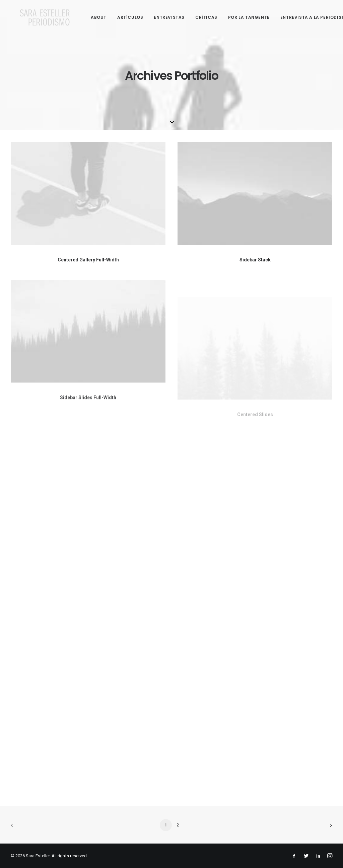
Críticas (198, 17)
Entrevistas (160, 17)
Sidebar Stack (255, 260)
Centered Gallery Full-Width (88, 260)
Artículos (121, 17)
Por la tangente (240, 17)
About (90, 17)
